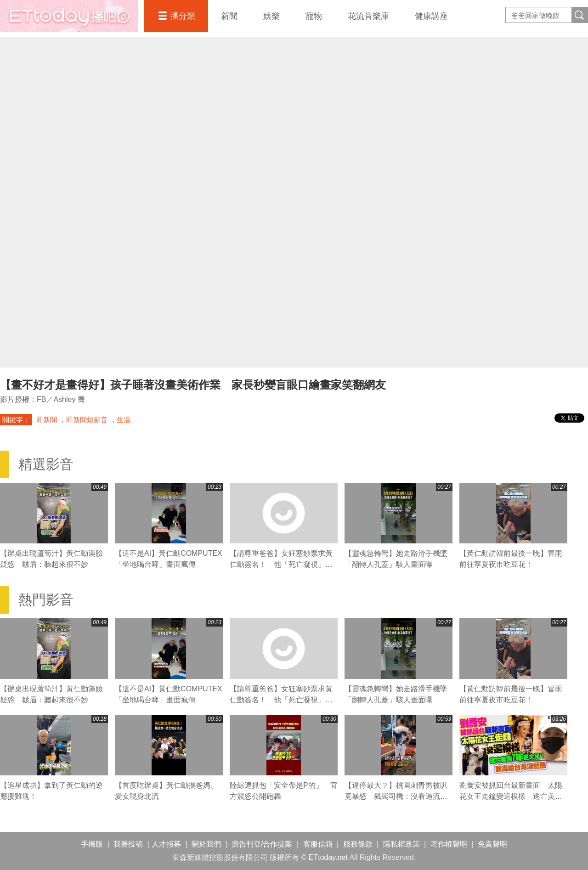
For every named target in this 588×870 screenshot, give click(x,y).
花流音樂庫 (368, 16)
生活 (124, 420)
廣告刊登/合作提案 (262, 844)
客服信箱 (318, 844)
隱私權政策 (401, 844)
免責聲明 (492, 844)
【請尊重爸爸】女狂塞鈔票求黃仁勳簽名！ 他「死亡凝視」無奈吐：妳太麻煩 (281, 564)
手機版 (92, 844)
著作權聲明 (449, 844)
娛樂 (271, 16)
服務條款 (358, 844)
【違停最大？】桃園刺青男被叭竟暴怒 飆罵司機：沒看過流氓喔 (396, 796)
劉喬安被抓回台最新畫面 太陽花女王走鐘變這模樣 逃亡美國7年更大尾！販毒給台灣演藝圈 (513, 796)
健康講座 (431, 16)
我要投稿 (128, 844)
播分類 (183, 16)
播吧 (69, 16)
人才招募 (166, 844)
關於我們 (206, 844)
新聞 (229, 16)
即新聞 (47, 420)
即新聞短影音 (87, 420)
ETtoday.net (328, 857)
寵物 (314, 16)
